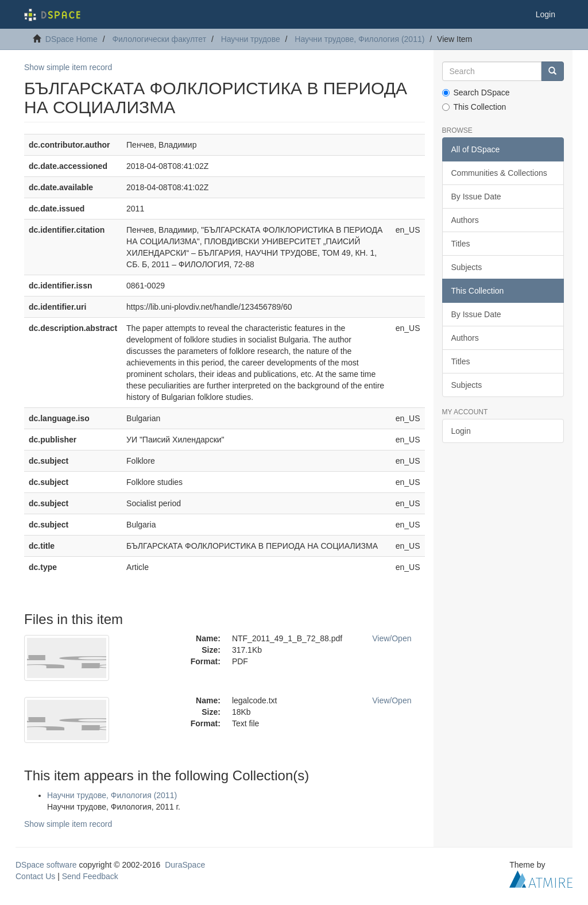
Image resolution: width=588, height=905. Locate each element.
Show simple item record (68, 67)
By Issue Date (476, 197)
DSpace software (46, 865)
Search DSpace (476, 93)
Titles (461, 244)
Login (461, 431)
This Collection (474, 107)
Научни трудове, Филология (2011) (359, 39)
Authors (465, 220)
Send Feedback (90, 876)
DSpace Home (71, 39)
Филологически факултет (159, 39)
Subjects (467, 267)
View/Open (392, 638)
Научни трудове (251, 39)
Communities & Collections (499, 173)
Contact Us (35, 876)
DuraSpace (185, 865)
